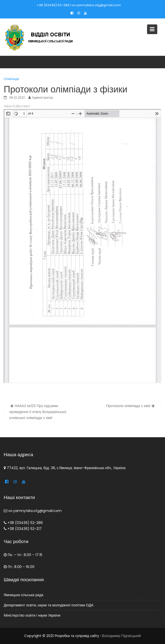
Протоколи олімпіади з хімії (128, 406)
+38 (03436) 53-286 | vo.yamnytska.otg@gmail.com (79, 5)
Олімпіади (11, 79)
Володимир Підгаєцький (121, 636)
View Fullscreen (17, 106)
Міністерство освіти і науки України (33, 615)
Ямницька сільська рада (24, 595)
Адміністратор (42, 98)
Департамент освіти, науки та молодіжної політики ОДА (49, 605)
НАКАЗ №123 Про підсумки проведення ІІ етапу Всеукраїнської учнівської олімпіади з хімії (38, 412)
